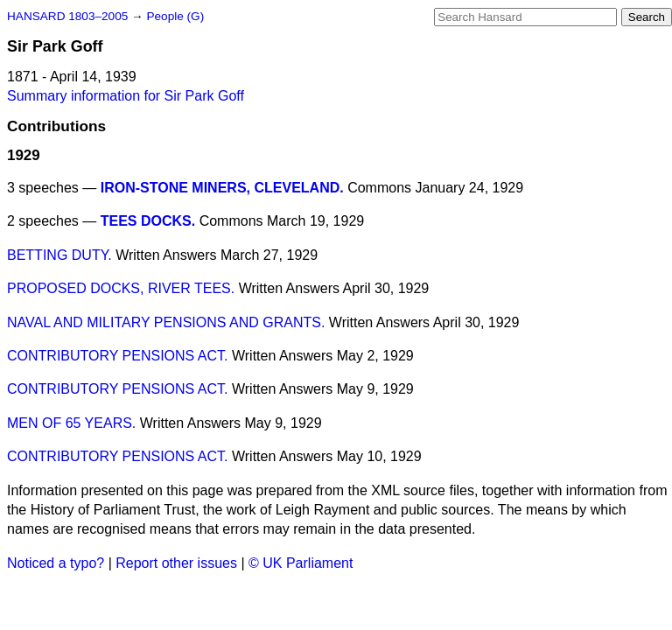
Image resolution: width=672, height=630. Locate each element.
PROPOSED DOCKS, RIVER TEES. (121, 288)
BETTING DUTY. (59, 255)
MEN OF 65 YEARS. (71, 423)
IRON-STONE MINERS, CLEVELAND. (222, 188)
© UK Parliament (301, 563)
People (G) (175, 16)
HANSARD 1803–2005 (67, 16)
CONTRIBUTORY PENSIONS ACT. (118, 356)
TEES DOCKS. (148, 221)
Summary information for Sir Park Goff (126, 96)
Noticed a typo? (56, 563)
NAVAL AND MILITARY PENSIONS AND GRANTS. (166, 322)
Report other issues (176, 563)
